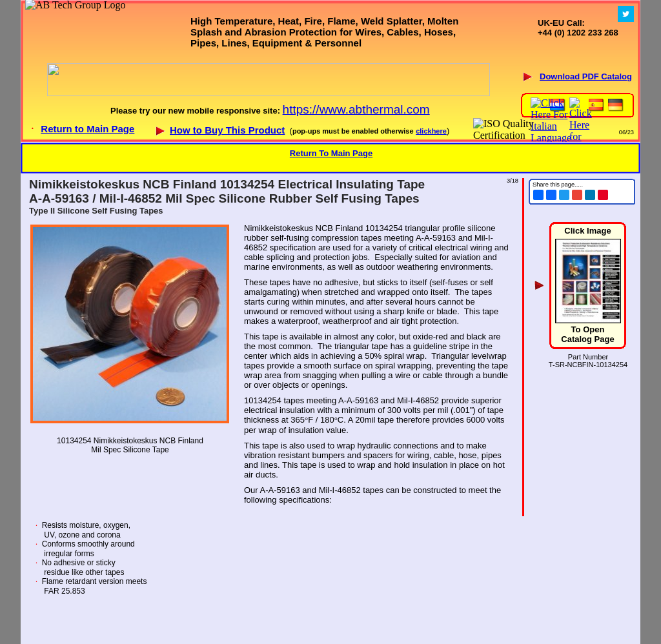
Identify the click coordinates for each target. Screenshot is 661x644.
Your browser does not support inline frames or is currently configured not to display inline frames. (330, 71)
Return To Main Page (331, 153)
